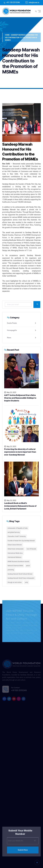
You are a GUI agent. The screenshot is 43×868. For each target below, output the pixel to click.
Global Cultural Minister (15, 545)
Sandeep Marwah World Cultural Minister (20, 574)
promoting (11, 570)
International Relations (14, 557)
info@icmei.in (34, 3)
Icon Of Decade (31, 549)
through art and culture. (15, 582)
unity (26, 582)
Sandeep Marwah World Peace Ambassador (21, 578)
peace (28, 566)
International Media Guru (15, 553)
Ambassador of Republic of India (18, 528)
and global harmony (14, 532)
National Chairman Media (15, 566)
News (9, 338)
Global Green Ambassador (16, 549)
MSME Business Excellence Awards (18, 562)
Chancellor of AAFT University (17, 536)
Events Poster (12, 323)
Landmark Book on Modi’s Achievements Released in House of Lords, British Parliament (20, 506)
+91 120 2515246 (13, 2)
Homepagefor (12, 330)
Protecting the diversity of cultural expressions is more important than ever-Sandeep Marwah (20, 452)
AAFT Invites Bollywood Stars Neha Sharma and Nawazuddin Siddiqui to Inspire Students (20, 398)
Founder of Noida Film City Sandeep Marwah (21, 541)
